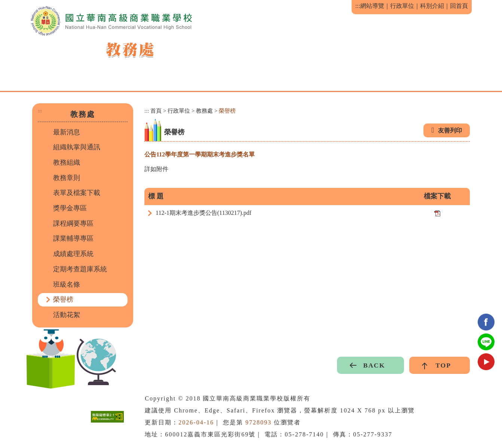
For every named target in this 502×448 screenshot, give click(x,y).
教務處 (204, 111)
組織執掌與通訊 (77, 147)
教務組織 (67, 162)
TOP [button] (443, 365)
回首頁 (459, 6)
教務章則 (67, 178)
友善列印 (450, 130)
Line (486, 342)
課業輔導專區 (73, 238)
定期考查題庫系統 (80, 269)
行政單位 (402, 6)
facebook (486, 322)
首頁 (156, 111)
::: (358, 6)
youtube (486, 362)
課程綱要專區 (73, 223)
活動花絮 (67, 315)
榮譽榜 (63, 299)
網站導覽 (372, 6)
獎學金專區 (70, 208)
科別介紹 (432, 6)
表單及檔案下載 (77, 193)
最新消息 (67, 132)
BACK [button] (374, 365)
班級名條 (67, 284)
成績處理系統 (73, 254)
